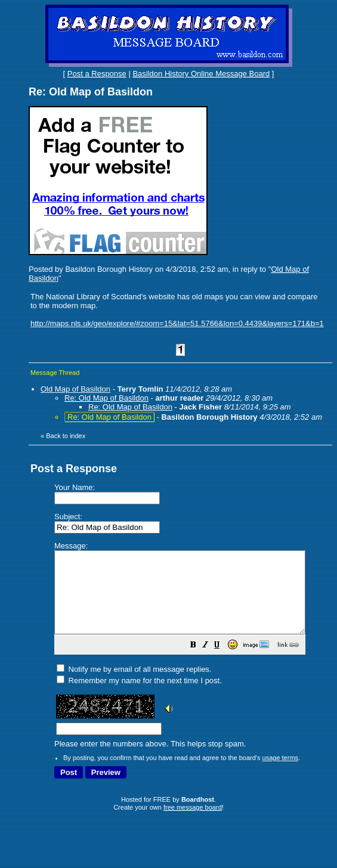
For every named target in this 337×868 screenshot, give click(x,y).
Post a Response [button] (97, 74)
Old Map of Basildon (75, 389)
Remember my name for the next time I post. (139, 697)
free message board (193, 823)
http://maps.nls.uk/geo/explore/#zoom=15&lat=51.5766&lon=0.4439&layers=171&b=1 (177, 323)
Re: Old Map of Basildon (106, 398)
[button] (223, 663)
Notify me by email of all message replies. (134, 685)
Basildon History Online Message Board (201, 74)
